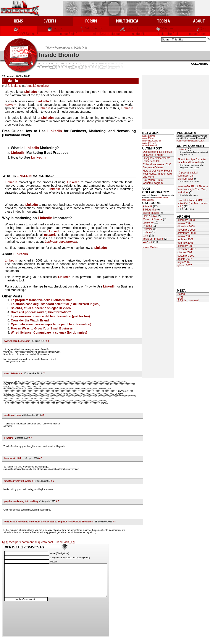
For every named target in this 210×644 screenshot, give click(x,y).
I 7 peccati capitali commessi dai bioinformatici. (188, 176)
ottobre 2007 (185, 252)
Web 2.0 (148, 242)
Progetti (147, 226)
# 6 (52, 481)
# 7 (57, 501)
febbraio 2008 (185, 239)
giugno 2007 (185, 265)
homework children (14, 458)
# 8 (114, 522)
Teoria (163, 21)
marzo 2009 (184, 223)
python (147, 232)
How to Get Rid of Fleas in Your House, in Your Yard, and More (158, 174)
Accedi (181, 294)
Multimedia (127, 21)
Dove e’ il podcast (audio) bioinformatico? (41, 312)
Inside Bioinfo (69, 34)
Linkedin (11, 81)
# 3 (43, 415)
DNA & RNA (150, 216)
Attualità (31, 86)
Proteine (148, 229)
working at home (13, 415)
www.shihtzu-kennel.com (17, 341)
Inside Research (150, 145)
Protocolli (129, 28)
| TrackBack (64, 542)
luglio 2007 (184, 262)
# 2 (44, 373)
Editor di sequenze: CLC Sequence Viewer (157, 166)
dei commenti (188, 301)
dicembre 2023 (186, 220)
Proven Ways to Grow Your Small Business (42, 328)
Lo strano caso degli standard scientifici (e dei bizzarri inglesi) (56, 304)
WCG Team (166, 28)
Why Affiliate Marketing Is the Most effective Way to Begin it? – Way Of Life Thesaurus (48, 522)
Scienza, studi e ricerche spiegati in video (41, 308)
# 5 (41, 458)
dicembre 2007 (186, 246)
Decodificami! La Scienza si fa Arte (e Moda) (157, 153)
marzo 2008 (184, 236)
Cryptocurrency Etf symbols (19, 481)
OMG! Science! (28, 34)
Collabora (199, 64)
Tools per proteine (153, 239)
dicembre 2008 (186, 226)
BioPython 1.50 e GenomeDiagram (153, 181)
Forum (91, 21)
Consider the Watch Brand (30, 320)
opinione (43, 86)
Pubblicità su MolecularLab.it (190, 141)
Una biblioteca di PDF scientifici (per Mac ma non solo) (193, 203)
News (18, 21)
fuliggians (14, 86)
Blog (19, 28)
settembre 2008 (187, 233)
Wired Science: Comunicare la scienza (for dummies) (49, 332)
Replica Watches (150, 247)
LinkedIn (31, 92)
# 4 (31, 438)
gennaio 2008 (185, 243)
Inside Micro (140, 34)
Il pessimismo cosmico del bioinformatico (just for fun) (50, 316)
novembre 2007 (187, 249)
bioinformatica (151, 213)
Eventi (50, 21)
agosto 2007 (185, 259)
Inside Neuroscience (105, 34)
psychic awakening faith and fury (21, 501)
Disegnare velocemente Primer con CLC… (157, 160)
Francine (9, 438)
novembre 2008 (187, 230)
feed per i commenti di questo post (28, 542)
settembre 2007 (187, 256)
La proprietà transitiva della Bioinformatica (42, 300)
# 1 (48, 341)
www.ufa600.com (13, 373)
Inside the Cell (168, 34)
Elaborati (56, 28)
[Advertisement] (175, 102)
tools (146, 236)
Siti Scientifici (93, 28)
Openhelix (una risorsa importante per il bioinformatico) (51, 324)
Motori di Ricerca (153, 219)
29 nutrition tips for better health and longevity (192, 161)
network (11, 105)
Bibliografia (149, 210)
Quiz (201, 28)
